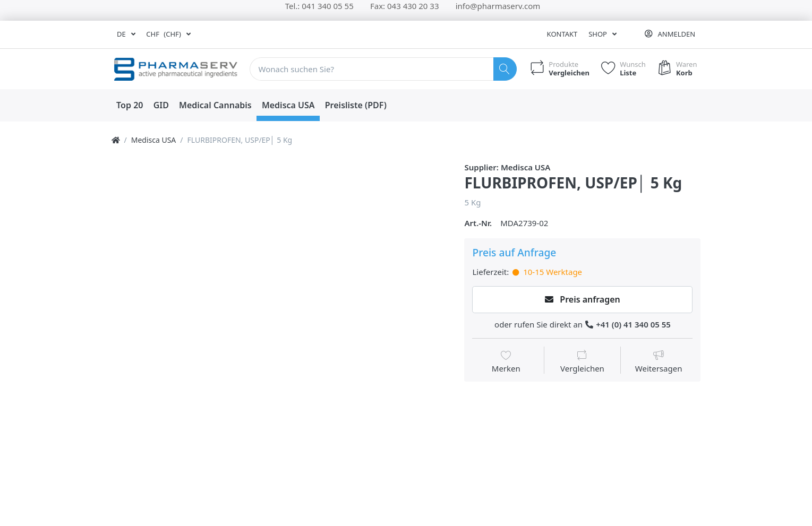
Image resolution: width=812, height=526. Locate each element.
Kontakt (562, 34)
